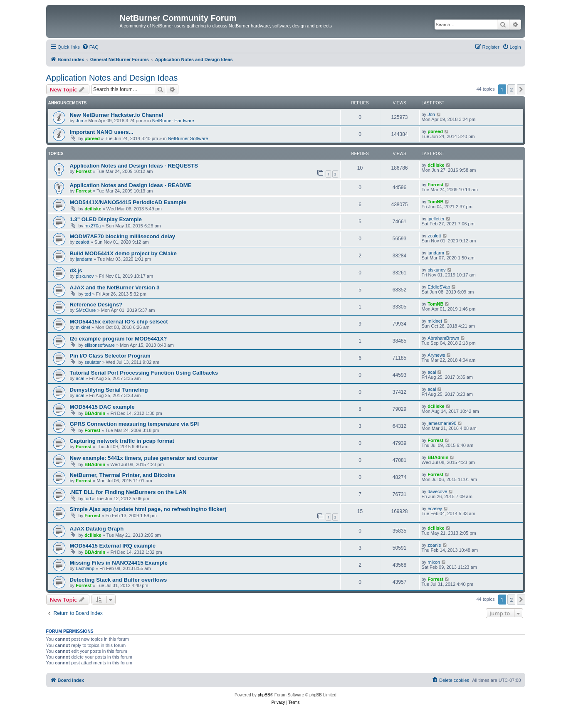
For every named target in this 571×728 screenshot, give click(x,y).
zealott (82, 242)
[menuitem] (90, 47)
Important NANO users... (102, 132)
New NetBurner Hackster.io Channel (117, 115)
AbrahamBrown (443, 338)
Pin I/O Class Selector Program (110, 356)
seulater (93, 362)
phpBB (264, 695)
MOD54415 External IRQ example (113, 546)
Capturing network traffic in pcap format (122, 441)
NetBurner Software (188, 138)
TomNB (435, 202)
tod (88, 294)
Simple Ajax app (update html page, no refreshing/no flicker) (148, 509)
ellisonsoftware (100, 345)
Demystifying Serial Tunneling (109, 390)
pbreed (92, 138)
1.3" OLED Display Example (106, 219)
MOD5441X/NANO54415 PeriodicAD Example (128, 202)
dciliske (436, 165)
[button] (521, 89)
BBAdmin (95, 413)
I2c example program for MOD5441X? (119, 339)
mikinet (83, 327)
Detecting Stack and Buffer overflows (119, 580)
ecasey (435, 508)
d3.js (76, 270)
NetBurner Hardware (173, 121)
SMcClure (86, 310)
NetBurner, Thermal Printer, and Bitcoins (123, 475)
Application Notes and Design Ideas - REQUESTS (134, 166)
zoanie (434, 545)
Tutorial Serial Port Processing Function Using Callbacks (144, 373)
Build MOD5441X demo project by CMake (123, 253)
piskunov (85, 276)
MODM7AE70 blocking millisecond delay (123, 236)
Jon (79, 121)
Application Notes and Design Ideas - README (131, 185)
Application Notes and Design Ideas (112, 78)
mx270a (93, 226)
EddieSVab (439, 287)
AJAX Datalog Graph (97, 529)
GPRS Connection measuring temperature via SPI (135, 424)
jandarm (84, 259)
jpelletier (436, 219)
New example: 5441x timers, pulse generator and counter (144, 458)
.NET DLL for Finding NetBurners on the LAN (128, 492)
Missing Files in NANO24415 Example (119, 563)
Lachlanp (85, 568)
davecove (437, 491)
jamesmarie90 (442, 423)
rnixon (434, 562)
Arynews (436, 355)
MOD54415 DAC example (102, 407)
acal (80, 378)
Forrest (84, 171)
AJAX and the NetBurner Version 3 (115, 287)
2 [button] (511, 89)
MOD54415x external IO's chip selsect (119, 322)
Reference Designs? (96, 305)
